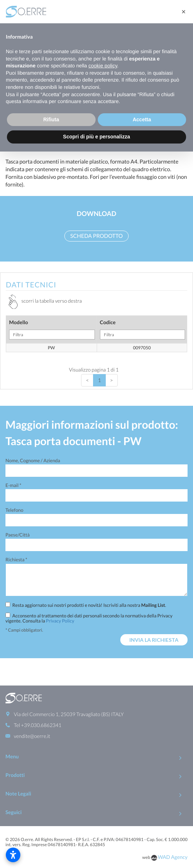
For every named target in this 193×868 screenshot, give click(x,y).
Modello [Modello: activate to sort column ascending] (52, 329)
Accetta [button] (142, 119)
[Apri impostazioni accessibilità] (13, 855)
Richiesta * (16, 559)
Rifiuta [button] (51, 119)
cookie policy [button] (103, 66)
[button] (184, 12)
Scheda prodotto (96, 236)
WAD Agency (173, 857)
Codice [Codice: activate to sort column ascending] (142, 329)
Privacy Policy (60, 621)
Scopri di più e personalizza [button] (96, 137)
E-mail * (13, 485)
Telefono (14, 510)
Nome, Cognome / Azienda (33, 460)
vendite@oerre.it (32, 736)
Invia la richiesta (154, 640)
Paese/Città (18, 535)
